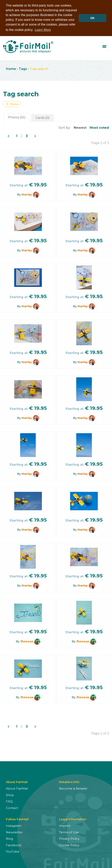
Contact (12, 807)
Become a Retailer (73, 788)
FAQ (9, 801)
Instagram (14, 826)
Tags (23, 68)
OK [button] (92, 18)
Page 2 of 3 (100, 143)
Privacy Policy (69, 838)
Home (11, 68)
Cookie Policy (69, 845)
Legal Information (73, 819)
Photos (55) (17, 117)
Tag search (39, 68)
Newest (80, 127)
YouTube (13, 851)
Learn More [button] (43, 30)
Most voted (99, 127)
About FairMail (17, 788)
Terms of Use (69, 832)
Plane (12, 104)
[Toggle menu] (104, 46)
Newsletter (14, 832)
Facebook (14, 845)
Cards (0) (43, 118)
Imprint (65, 826)
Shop (10, 795)
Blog (9, 838)
